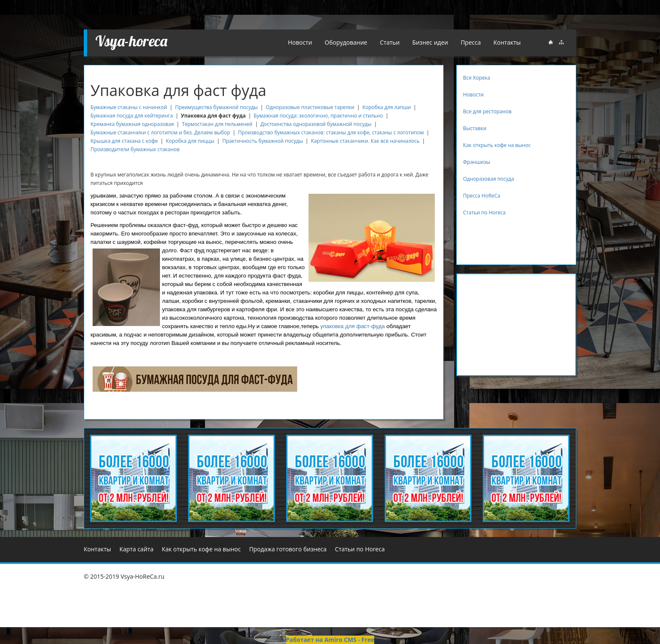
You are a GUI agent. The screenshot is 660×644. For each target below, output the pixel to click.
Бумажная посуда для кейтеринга (132, 116)
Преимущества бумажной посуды (216, 107)
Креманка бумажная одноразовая (132, 124)
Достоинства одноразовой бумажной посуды (316, 124)
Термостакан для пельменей (217, 124)
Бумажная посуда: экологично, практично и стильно (318, 116)
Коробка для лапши (387, 107)
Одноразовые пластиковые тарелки (310, 107)
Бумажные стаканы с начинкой (129, 107)
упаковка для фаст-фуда (353, 326)
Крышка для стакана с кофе (124, 141)
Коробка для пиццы (190, 141)
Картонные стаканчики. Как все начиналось (365, 141)
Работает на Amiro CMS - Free (330, 640)
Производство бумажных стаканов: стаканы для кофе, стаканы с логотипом (331, 132)
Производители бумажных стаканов (135, 149)
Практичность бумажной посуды (262, 141)
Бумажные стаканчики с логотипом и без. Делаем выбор (160, 132)
